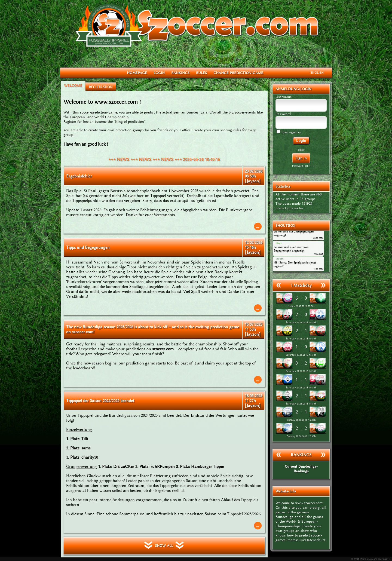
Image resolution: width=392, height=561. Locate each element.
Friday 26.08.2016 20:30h (301, 306)
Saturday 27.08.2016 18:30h (301, 404)
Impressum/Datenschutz (306, 540)
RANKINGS (180, 73)
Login (301, 141)
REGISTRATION (101, 87)
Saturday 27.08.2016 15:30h (301, 323)
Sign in (301, 158)
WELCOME (73, 86)
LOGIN (159, 73)
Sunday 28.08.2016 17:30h (301, 436)
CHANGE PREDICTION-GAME (238, 73)
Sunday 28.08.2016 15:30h (301, 420)
